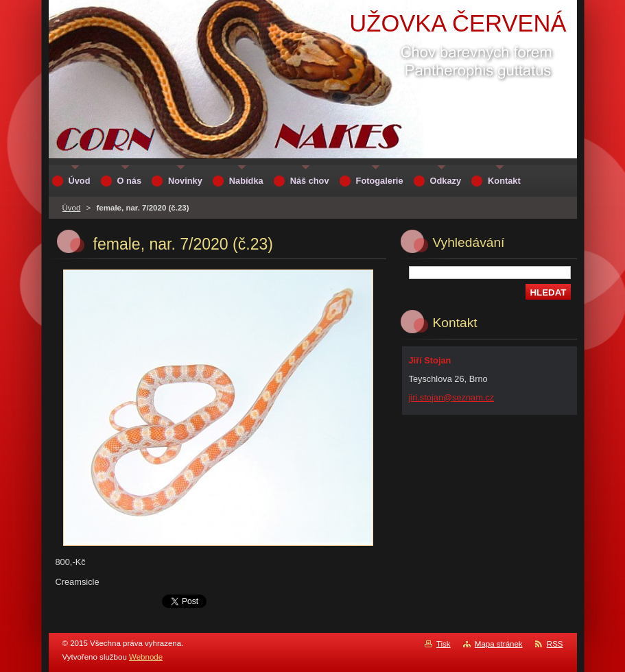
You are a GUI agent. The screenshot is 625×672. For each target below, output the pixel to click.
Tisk (444, 644)
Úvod (72, 208)
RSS (555, 644)
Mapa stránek (499, 644)
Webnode (146, 657)
